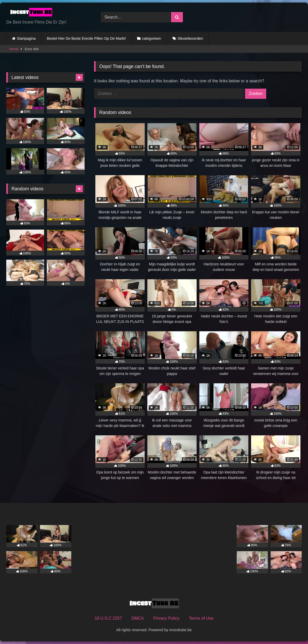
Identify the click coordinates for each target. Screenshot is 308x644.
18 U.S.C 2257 (108, 618)
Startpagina (26, 38)
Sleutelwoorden (190, 38)
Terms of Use (201, 618)
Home (14, 49)
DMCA (138, 618)
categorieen (151, 38)
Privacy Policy (166, 618)
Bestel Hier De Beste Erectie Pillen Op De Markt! (86, 38)
